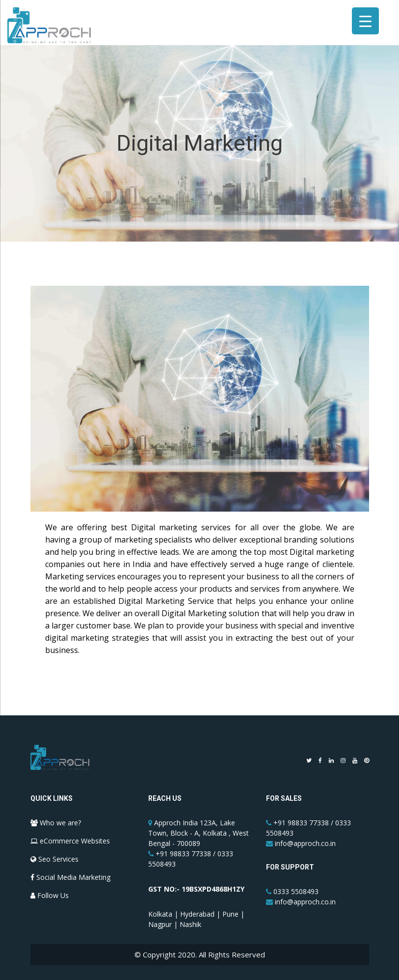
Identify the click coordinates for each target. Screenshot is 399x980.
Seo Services (54, 859)
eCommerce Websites (70, 841)
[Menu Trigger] (365, 21)
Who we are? (56, 823)
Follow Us (50, 895)
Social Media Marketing (70, 877)
